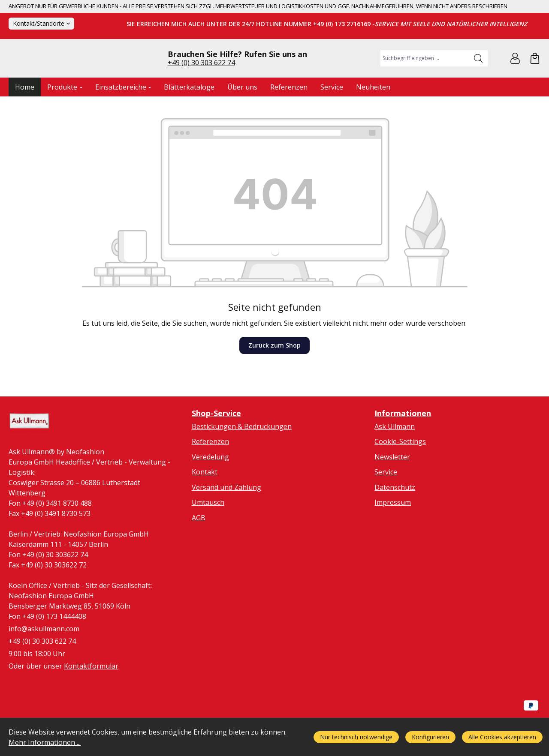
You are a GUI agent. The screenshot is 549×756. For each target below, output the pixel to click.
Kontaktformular (91, 703)
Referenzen (210, 477)
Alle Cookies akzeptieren (502, 737)
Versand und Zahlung (226, 523)
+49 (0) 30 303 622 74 (201, 80)
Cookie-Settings (400, 477)
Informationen (403, 449)
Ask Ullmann (395, 462)
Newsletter (392, 492)
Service (386, 508)
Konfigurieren (430, 737)
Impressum (393, 538)
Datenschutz (395, 523)
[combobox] (425, 76)
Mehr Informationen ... (45, 742)
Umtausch (208, 538)
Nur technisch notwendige (356, 737)
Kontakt (205, 508)
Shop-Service (216, 449)
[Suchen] (478, 76)
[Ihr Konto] (515, 76)
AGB (199, 553)
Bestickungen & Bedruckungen (242, 462)
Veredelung (210, 492)
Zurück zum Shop (274, 381)
